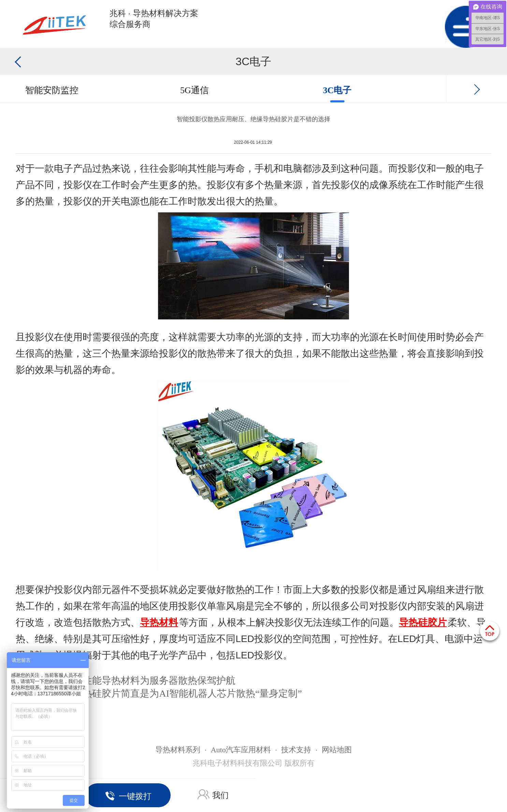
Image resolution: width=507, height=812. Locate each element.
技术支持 (296, 750)
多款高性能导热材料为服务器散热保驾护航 (145, 680)
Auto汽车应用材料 (241, 750)
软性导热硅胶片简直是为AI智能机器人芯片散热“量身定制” (178, 693)
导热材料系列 (178, 750)
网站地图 (337, 750)
